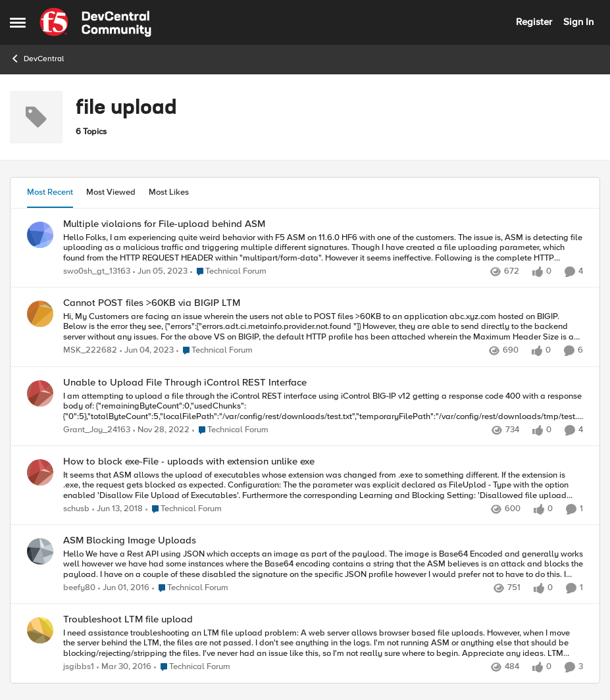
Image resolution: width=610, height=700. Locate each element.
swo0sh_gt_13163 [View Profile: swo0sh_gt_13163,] (97, 271)
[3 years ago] (160, 272)
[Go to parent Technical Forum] (228, 272)
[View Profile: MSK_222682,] (40, 314)
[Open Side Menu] (18, 22)
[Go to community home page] (95, 22)
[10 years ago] (124, 589)
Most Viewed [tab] (111, 192)
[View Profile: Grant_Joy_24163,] (40, 393)
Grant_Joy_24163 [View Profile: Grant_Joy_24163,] (97, 430)
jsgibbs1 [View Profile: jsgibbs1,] (79, 667)
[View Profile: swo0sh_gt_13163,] (40, 235)
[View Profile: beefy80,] (40, 551)
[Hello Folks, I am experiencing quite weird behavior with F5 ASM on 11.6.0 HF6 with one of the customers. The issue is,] (323, 248)
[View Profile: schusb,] (40, 472)
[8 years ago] (117, 509)
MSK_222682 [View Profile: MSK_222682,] (90, 351)
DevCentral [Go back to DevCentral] (37, 59)
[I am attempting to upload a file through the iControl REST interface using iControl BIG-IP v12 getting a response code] (323, 406)
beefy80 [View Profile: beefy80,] (79, 588)
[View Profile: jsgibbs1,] (40, 630)
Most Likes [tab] (169, 192)
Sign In (578, 22)
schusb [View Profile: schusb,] (76, 509)
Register (534, 22)
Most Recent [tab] (50, 192)
